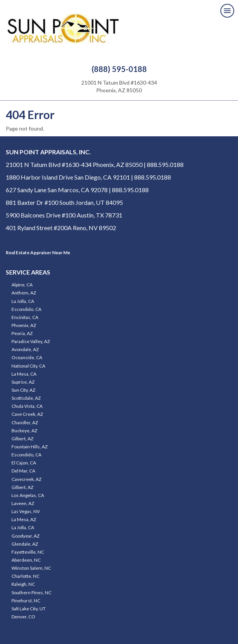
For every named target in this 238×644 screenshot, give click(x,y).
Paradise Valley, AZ (31, 341)
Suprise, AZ (23, 382)
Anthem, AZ (24, 293)
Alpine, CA (22, 285)
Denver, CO (23, 617)
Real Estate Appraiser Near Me (38, 253)
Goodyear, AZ (25, 536)
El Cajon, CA (24, 463)
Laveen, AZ (23, 503)
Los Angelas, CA (28, 495)
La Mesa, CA (24, 374)
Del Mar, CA (23, 471)
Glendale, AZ (25, 544)
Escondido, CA (26, 309)
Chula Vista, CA (27, 406)
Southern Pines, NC (31, 593)
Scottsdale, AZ (26, 398)
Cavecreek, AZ (26, 479)
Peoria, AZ (22, 333)
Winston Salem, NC (31, 568)
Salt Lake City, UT (29, 609)
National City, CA (28, 366)
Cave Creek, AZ (27, 414)
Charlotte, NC (25, 576)
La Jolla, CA (23, 301)
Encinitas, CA (25, 317)
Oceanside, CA (27, 357)
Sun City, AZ (23, 390)
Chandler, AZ (25, 423)
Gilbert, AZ (22, 439)
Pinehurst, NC (26, 601)
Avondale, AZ (25, 349)
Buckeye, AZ (24, 431)
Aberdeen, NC (26, 560)
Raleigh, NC (23, 584)
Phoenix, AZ (24, 325)
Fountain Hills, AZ (30, 447)
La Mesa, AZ (24, 519)
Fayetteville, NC (28, 552)
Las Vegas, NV (26, 511)
